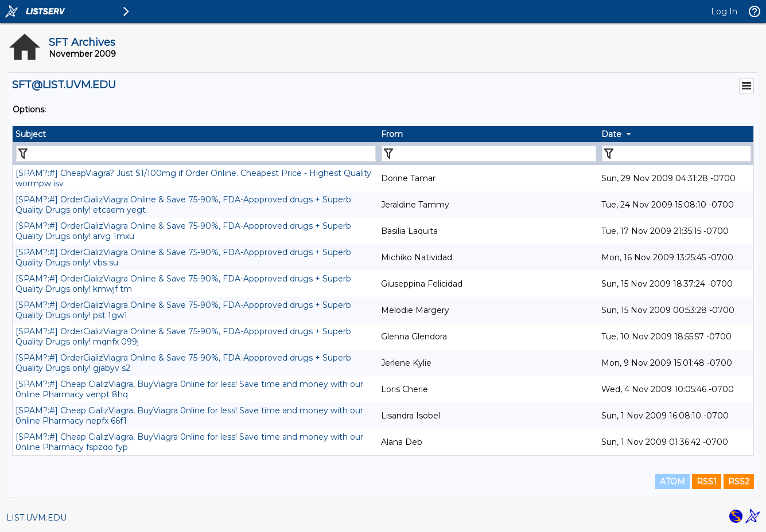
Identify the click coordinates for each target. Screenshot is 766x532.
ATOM (672, 482)
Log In (724, 11)
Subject (31, 134)
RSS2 (739, 482)
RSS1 (707, 482)
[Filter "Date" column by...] (676, 154)
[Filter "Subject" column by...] (196, 154)
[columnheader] (195, 134)
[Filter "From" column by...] (489, 154)
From (392, 134)
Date (611, 134)
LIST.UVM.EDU (36, 518)
